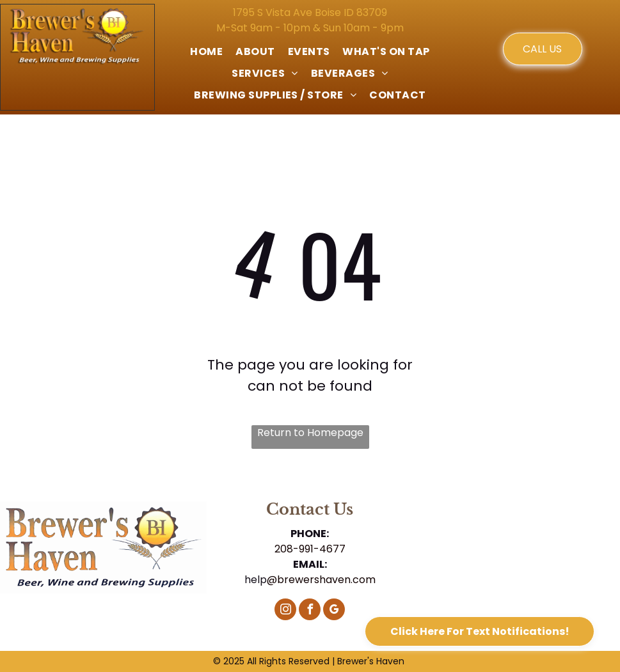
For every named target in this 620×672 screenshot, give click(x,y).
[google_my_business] (334, 611)
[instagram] (285, 611)
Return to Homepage (310, 433)
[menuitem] (206, 52)
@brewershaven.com (321, 580)
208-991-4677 (310, 549)
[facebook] (310, 611)
